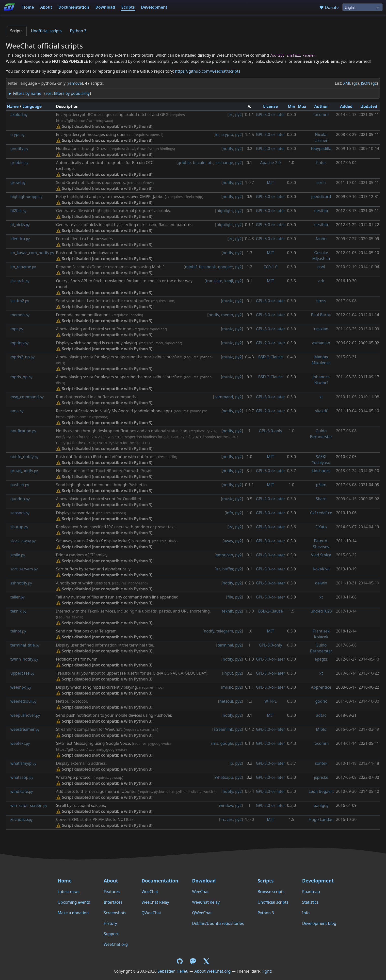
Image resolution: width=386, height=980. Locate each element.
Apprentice (321, 687)
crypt (17, 134)
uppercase (22, 673)
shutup (19, 527)
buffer (228, 569)
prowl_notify (24, 471)
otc (210, 163)
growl (18, 183)
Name (13, 106)
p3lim (321, 485)
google (227, 743)
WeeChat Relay (155, 902)
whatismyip (23, 763)
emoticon (224, 555)
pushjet (20, 485)
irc (231, 115)
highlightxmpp (26, 197)
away (228, 541)
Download (105, 7)
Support (111, 934)
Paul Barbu (321, 315)
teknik (18, 611)
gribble (19, 163)
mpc (17, 329)
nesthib (321, 211)
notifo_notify (24, 457)
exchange (224, 163)
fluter (321, 163)
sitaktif (321, 411)
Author (321, 106)
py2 (238, 115)
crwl (321, 267)
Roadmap (311, 892)
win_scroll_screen (29, 805)
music (228, 301)
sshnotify (21, 583)
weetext (20, 743)
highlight (225, 211)
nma (17, 411)
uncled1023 (321, 611)
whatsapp (22, 777)
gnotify (19, 149)
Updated (369, 106)
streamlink (223, 729)
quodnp (20, 499)
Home (28, 7)
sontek (321, 763)
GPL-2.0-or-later (271, 149)
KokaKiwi (321, 569)
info (230, 513)
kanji (229, 281)
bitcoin (199, 163)
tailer (17, 597)
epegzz (321, 659)
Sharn (321, 499)
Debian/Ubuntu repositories (218, 923)
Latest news (69, 892)
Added (346, 106)
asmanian (321, 343)
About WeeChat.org (213, 971)
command (224, 397)
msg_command (27, 397)
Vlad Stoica (321, 555)
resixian (321, 329)
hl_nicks (20, 225)
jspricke (321, 777)
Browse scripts (271, 892)
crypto (227, 134)
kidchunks (321, 471)
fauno (321, 239)
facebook (207, 267)
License (271, 106)
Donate (329, 7)
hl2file (18, 211)
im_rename (23, 267)
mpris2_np (22, 357)
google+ (226, 267)
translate (214, 281)
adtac (321, 715)
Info (306, 913)
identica (20, 239)
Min (291, 106)
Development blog (319, 923)
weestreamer (25, 729)
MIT (270, 183)
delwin (321, 583)
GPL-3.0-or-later (271, 115)
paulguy (321, 805)
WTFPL (271, 701)
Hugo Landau (321, 819)
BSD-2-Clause (271, 357)
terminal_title (25, 645)
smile (18, 555)
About (46, 7)
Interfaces (113, 902)
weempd (21, 687)
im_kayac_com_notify (32, 253)
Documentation (74, 7)
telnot (18, 631)
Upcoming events (74, 902)
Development (154, 7)
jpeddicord (321, 197)
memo (227, 315)
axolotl (19, 115)
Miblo (321, 729)
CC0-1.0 (270, 267)
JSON (366, 83)
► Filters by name (25, 93)
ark (321, 281)
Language (32, 106)
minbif (191, 267)
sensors (20, 513)
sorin (321, 183)
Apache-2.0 (270, 163)
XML (347, 83)
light (267, 971)
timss (321, 301)
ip (231, 763)
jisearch (20, 281)
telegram (225, 631)
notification (23, 431)
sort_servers (24, 569)
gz (355, 83)
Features (112, 892)
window (226, 805)
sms (214, 743)
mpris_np (21, 377)
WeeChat (150, 892)
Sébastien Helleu (173, 971)
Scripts (128, 7)
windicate (22, 791)
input (228, 673)
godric (321, 701)
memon (20, 315)
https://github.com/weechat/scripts (208, 71)
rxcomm (321, 115)
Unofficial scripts (46, 31)
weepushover (25, 715)
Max (302, 106)
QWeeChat (151, 913)
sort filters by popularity (68, 93)
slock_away (23, 541)
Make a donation (73, 913)
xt (321, 397)
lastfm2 (20, 301)
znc (230, 819)
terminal (225, 645)
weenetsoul (23, 701)
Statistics (310, 902)
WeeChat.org (116, 944)
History (110, 923)
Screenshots (115, 913)
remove (75, 83)
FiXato (321, 527)
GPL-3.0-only (271, 431)
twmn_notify (24, 659)
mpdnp (19, 343)
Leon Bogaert (321, 791)
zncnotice (22, 819)
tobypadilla (321, 149)
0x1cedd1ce (321, 513)
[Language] (362, 7)
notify (228, 149)
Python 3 (78, 31)
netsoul (226, 701)
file (230, 597)
